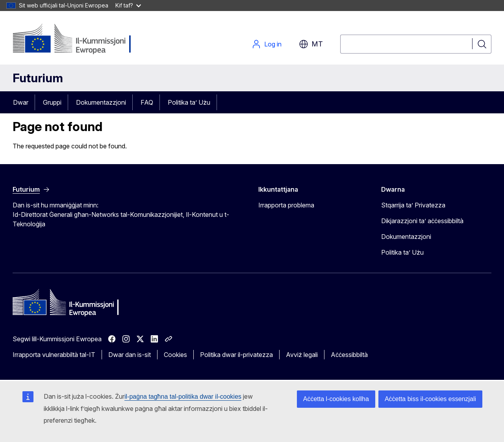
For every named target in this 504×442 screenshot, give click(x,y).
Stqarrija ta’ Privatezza (413, 205)
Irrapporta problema (286, 205)
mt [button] (311, 44)
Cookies (175, 355)
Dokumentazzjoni (101, 102)
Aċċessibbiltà (349, 355)
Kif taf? (128, 5)
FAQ (147, 102)
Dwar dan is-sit (130, 355)
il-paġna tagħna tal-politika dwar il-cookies (183, 397)
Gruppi (52, 102)
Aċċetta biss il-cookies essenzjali (430, 399)
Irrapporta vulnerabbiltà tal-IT (54, 355)
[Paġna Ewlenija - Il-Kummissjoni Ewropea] (76, 39)
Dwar (21, 102)
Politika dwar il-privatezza (236, 355)
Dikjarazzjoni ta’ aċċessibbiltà (422, 221)
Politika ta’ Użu (189, 102)
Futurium (38, 78)
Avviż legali (302, 355)
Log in (267, 44)
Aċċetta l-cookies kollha (336, 399)
